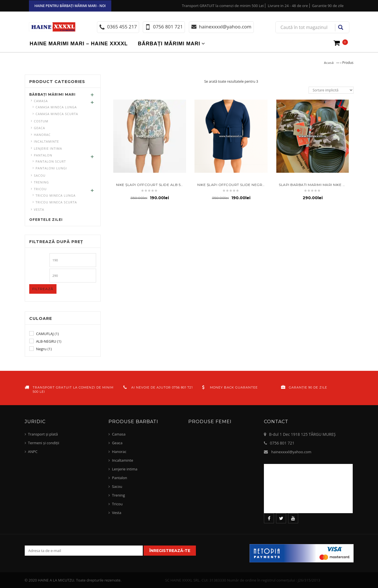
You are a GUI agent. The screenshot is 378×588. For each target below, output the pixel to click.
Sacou (40, 175)
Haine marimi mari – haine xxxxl (79, 44)
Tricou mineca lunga (56, 195)
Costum (41, 121)
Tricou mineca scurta (56, 202)
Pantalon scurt (51, 161)
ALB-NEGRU (46, 341)
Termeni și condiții (44, 443)
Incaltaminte (47, 141)
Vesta (39, 209)
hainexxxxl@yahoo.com (291, 452)
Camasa (41, 101)
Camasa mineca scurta (57, 114)
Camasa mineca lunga (56, 107)
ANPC (33, 452)
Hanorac (42, 135)
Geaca (40, 128)
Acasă (329, 63)
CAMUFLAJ (45, 334)
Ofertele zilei (46, 220)
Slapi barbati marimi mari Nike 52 (313, 185)
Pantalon (43, 155)
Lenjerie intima (48, 148)
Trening (42, 182)
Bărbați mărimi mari (169, 44)
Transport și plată (43, 434)
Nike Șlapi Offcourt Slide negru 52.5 (235, 185)
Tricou (40, 189)
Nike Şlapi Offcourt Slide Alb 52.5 (151, 185)
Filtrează (43, 289)
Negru (41, 349)
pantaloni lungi (51, 168)
